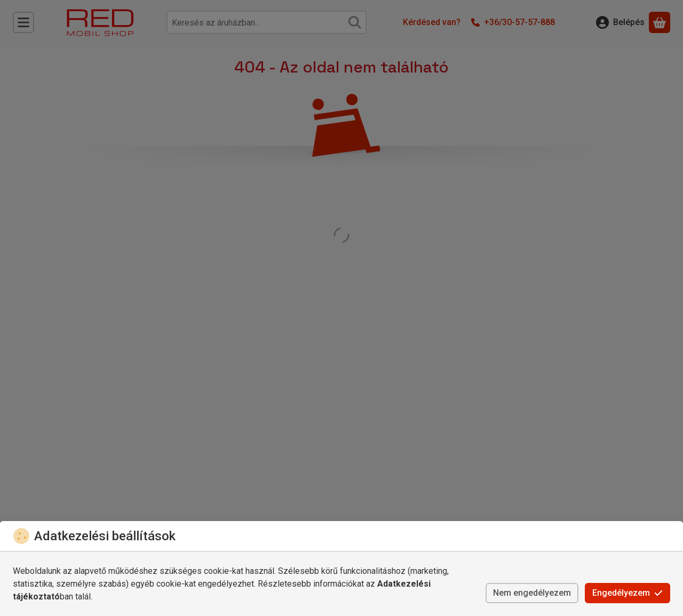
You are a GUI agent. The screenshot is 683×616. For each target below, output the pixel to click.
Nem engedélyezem (532, 593)
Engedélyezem (628, 593)
